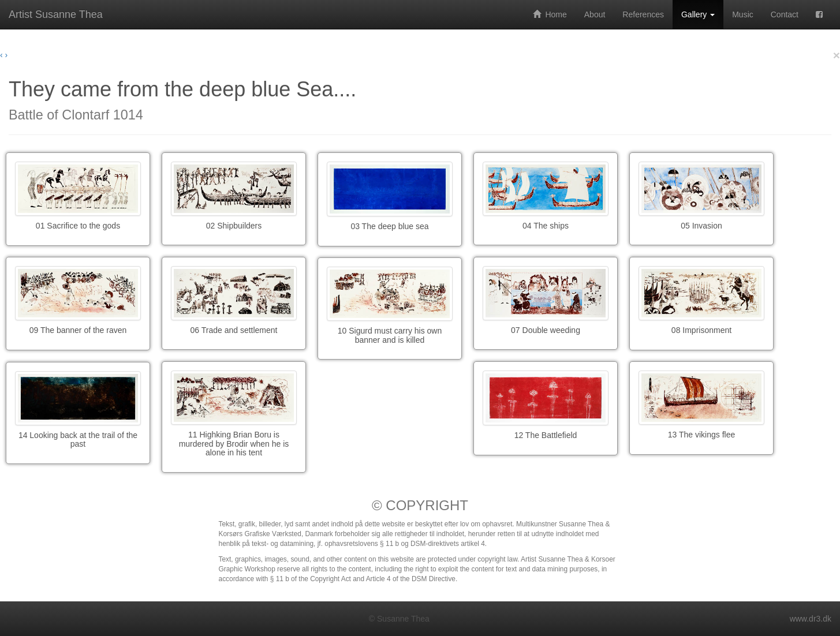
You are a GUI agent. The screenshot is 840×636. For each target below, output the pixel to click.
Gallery (698, 14)
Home (550, 14)
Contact (785, 14)
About (595, 14)
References (643, 14)
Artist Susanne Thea (56, 14)
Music (743, 14)
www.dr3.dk (811, 619)
